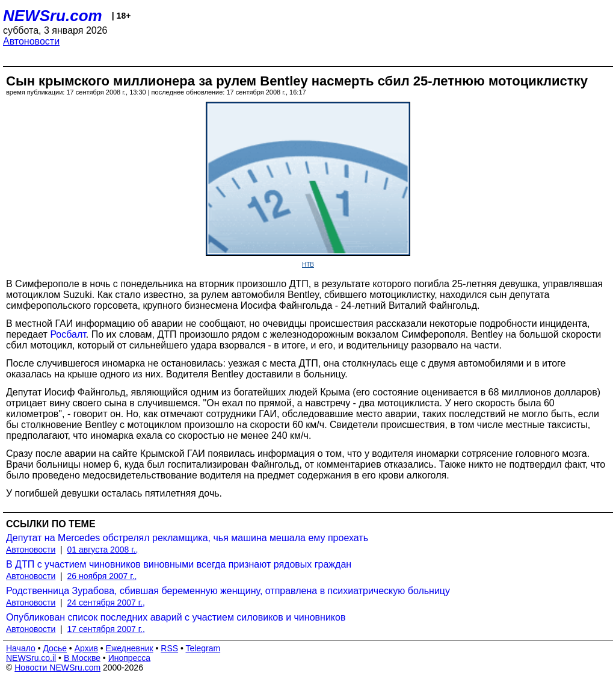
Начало (21, 648)
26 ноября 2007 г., (102, 576)
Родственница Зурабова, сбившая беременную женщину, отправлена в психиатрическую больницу (228, 591)
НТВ (308, 265)
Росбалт (68, 334)
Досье (55, 648)
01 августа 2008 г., (103, 550)
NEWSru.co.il (31, 658)
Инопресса (130, 658)
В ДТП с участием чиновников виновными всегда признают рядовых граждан (179, 564)
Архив (86, 648)
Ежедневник (130, 648)
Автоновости (31, 41)
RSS (169, 648)
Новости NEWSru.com (57, 668)
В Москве (82, 658)
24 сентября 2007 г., (106, 603)
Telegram (203, 648)
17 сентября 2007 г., (106, 629)
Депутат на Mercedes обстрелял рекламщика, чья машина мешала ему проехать (187, 538)
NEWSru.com (53, 16)
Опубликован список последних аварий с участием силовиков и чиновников (176, 617)
